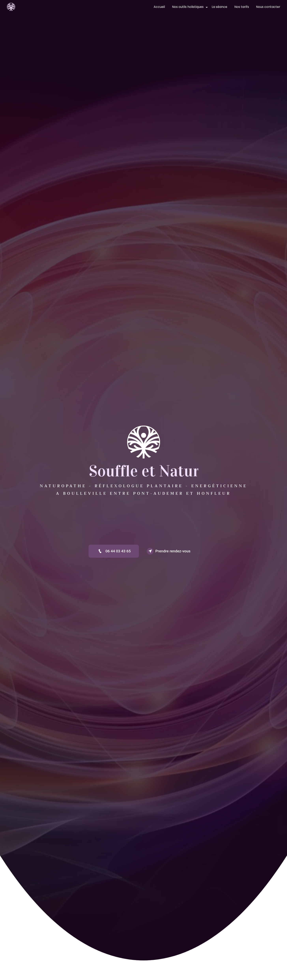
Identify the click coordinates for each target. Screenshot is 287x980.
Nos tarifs (242, 7)
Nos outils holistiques (188, 7)
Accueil (159, 7)
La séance (219, 7)
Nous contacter (268, 7)
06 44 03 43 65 (114, 551)
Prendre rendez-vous (169, 551)
